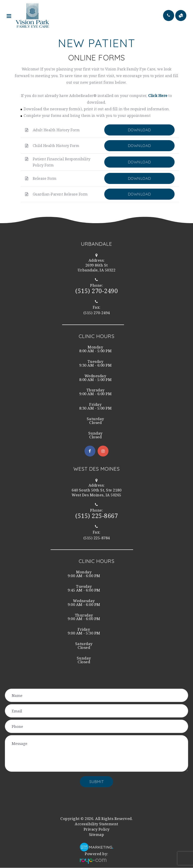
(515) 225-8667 (96, 516)
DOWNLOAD (139, 130)
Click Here (158, 96)
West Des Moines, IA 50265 (96, 493)
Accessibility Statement (97, 824)
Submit (97, 782)
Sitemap (97, 835)
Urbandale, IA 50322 (96, 268)
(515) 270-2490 (96, 291)
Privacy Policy (96, 830)
